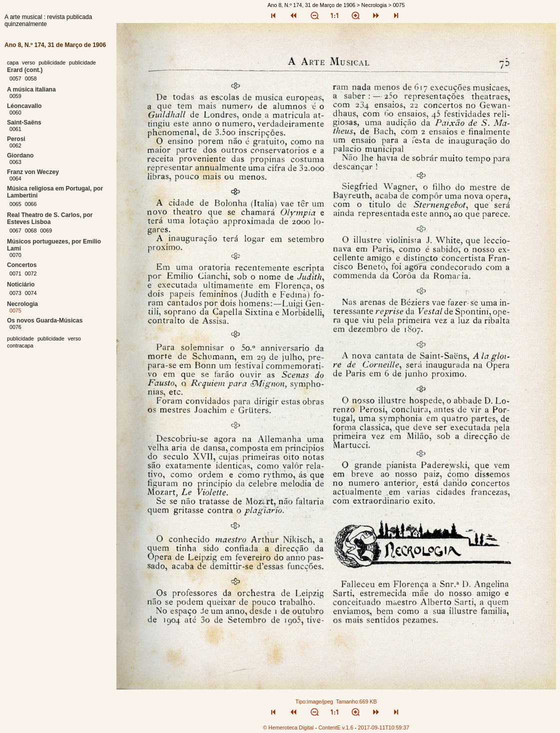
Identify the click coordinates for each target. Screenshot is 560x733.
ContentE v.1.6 (336, 727)
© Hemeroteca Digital (288, 727)
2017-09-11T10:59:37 (384, 727)
